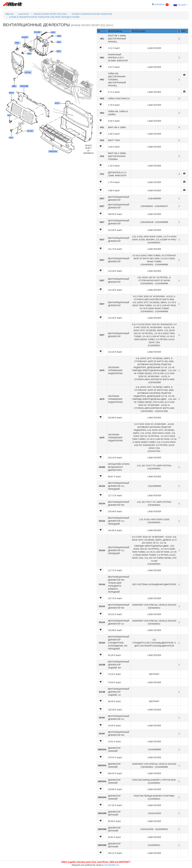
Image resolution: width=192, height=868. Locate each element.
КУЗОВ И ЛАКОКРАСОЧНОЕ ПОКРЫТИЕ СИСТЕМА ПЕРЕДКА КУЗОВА (44, 17)
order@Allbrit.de (112, 865)
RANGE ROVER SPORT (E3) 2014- (50, 14)
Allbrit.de (9, 14)
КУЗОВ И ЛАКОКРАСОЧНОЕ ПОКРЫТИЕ (92, 14)
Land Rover (23, 14)
